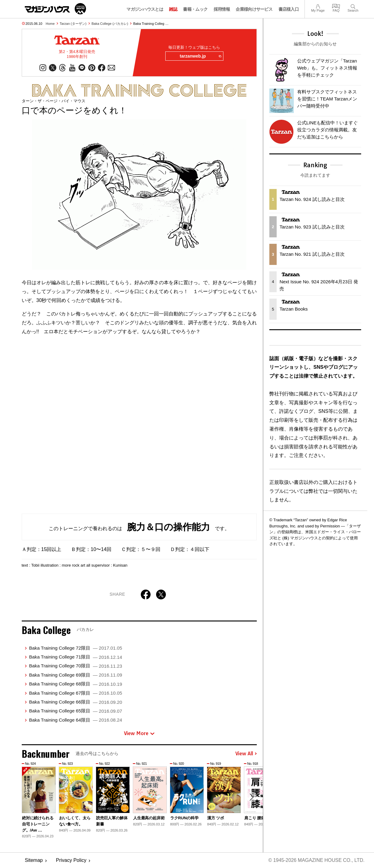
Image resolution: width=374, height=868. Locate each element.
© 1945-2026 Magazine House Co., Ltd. (316, 860)
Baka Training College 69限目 (76, 675)
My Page (318, 6)
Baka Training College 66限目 (76, 702)
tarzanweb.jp (200, 56)
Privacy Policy (71, 860)
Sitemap (34, 860)
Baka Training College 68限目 (76, 684)
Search (353, 6)
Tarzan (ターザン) (73, 24)
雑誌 (173, 9)
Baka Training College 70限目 (76, 666)
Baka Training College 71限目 (76, 657)
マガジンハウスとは (145, 9)
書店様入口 (289, 9)
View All (246, 754)
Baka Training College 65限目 (76, 711)
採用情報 (222, 9)
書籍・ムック (195, 9)
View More (139, 734)
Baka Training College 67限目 (76, 693)
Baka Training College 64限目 (76, 720)
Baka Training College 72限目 (76, 648)
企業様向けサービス (254, 9)
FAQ (336, 6)
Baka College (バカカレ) (110, 24)
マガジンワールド (55, 9)
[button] (251, 798)
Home (50, 24)
